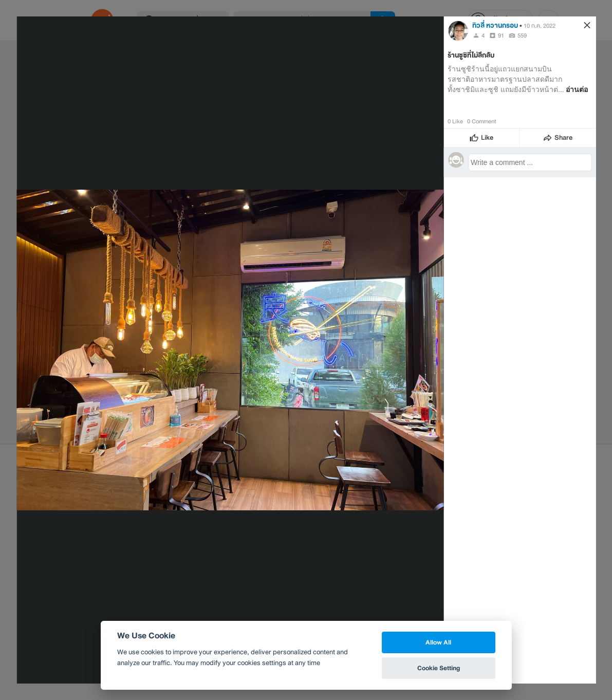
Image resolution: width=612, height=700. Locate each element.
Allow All (438, 642)
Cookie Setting (439, 668)
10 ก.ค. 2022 (540, 26)
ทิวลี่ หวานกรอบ (495, 25)
